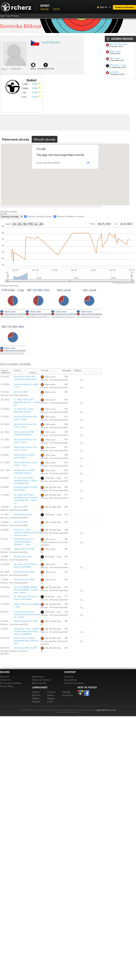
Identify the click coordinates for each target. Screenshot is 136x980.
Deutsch (36, 695)
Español (36, 702)
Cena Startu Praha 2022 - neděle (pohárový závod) (25, 378)
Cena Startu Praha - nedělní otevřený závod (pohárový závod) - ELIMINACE (27, 631)
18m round (115, 58)
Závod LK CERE (21, 392)
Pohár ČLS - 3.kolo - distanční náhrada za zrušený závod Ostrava (27, 532)
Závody (44, 9)
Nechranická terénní (23, 514)
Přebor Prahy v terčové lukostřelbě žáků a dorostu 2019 (26, 641)
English (36, 698)
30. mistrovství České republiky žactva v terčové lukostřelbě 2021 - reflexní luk (26, 499)
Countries (69, 677)
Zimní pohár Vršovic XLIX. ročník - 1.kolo (25, 464)
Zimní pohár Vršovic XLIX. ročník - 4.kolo (25, 426)
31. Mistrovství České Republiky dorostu (24, 410)
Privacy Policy (7, 686)
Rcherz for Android (41, 680)
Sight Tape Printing (9, 16)
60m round (115, 51)
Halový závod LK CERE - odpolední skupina (25, 433)
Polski (50, 702)
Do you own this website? (49, 163)
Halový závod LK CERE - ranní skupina (25, 456)
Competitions (71, 680)
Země (56, 9)
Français (51, 692)
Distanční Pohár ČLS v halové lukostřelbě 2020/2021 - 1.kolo (24, 542)
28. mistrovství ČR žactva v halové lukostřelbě (26, 566)
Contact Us (5, 680)
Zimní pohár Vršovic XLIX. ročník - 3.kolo (25, 441)
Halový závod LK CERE (24, 549)
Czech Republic (51, 42)
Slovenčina (68, 695)
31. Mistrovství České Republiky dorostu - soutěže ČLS (27, 402)
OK (88, 163)
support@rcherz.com (106, 710)
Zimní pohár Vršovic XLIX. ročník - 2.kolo (25, 449)
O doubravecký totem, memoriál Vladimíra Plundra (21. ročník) (27, 614)
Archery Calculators (74, 683)
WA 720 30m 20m (118, 44)
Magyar (51, 698)
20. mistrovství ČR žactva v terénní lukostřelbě (26, 598)
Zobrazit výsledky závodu (39, 216)
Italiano (51, 695)
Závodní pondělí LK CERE (25, 621)
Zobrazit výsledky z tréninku (70, 216)
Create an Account (124, 7)
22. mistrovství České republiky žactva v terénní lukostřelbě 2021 (26, 481)
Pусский (66, 692)
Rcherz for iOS (39, 683)
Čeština (36, 692)
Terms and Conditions (11, 683)
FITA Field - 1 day (118, 65)
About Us (5, 677)
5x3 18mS (114, 72)
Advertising (38, 677)
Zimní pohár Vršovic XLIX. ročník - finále (25, 418)
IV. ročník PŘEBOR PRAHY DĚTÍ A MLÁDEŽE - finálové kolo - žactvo (26, 590)
